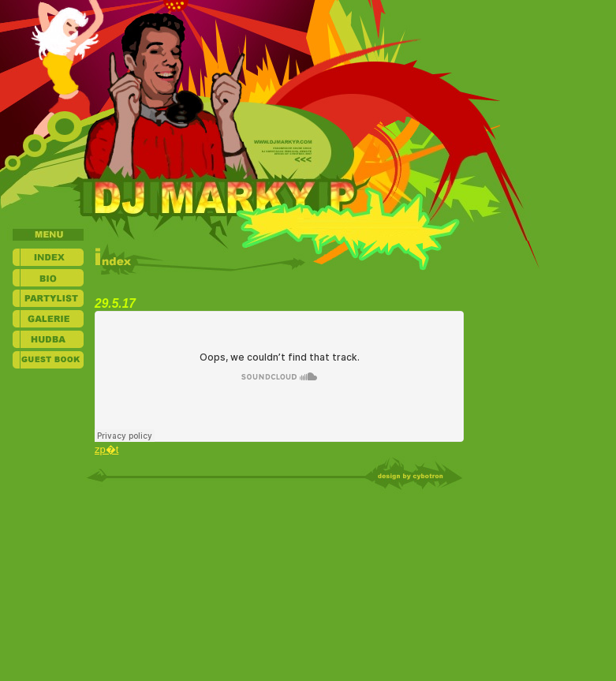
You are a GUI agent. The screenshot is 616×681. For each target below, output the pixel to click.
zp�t (106, 449)
